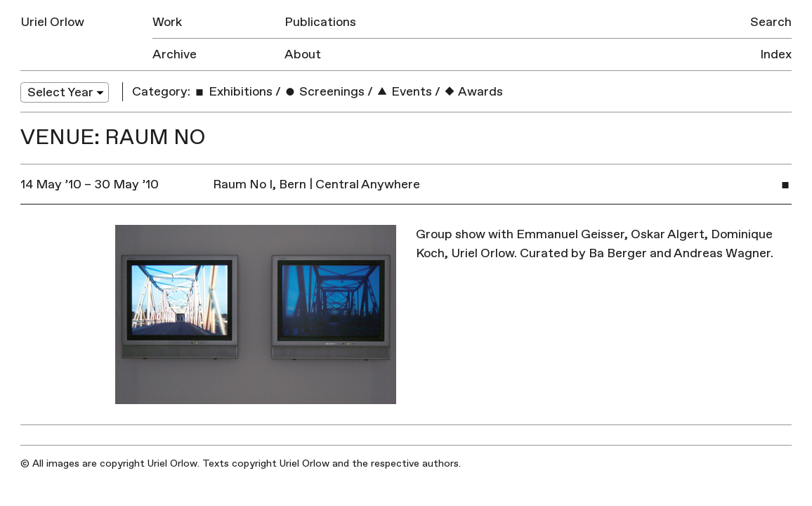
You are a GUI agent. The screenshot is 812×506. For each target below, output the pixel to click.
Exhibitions (233, 92)
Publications (320, 22)
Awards (473, 92)
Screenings (324, 92)
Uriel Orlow (52, 22)
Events (404, 92)
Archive (175, 54)
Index (776, 54)
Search (771, 22)
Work (167, 22)
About (303, 54)
